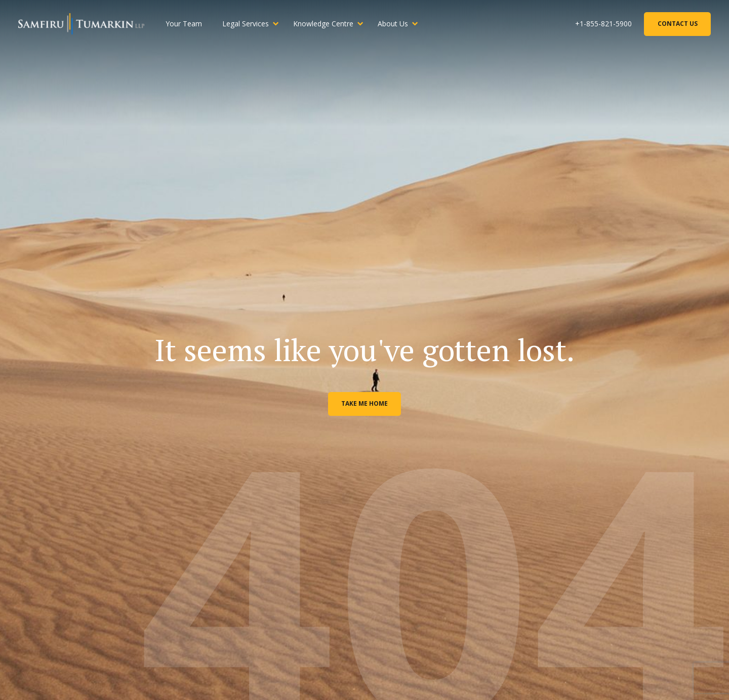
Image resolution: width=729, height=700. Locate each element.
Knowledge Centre (323, 24)
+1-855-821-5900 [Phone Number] (603, 24)
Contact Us (678, 24)
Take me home (364, 403)
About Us (393, 24)
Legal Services (246, 24)
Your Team (184, 24)
